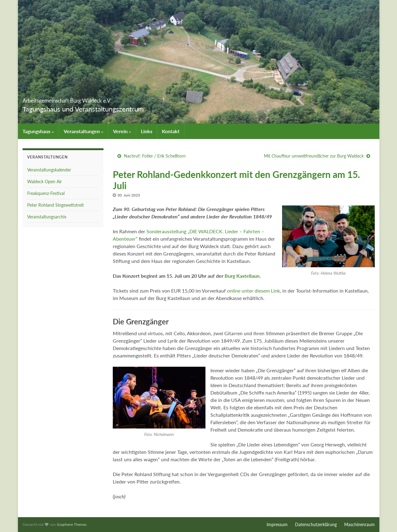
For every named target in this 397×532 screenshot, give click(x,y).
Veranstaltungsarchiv (47, 217)
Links (147, 131)
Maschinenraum (359, 524)
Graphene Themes (72, 524)
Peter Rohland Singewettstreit (55, 205)
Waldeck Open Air (44, 182)
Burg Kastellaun (242, 276)
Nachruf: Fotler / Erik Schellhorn (155, 156)
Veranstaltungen (84, 131)
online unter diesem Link (253, 291)
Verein (122, 131)
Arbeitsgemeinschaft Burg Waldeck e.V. (102, 99)
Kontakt (171, 131)
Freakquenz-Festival (46, 193)
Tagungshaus (38, 131)
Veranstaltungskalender (49, 170)
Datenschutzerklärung (316, 524)
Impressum (277, 524)
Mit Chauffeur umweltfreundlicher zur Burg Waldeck (314, 156)
